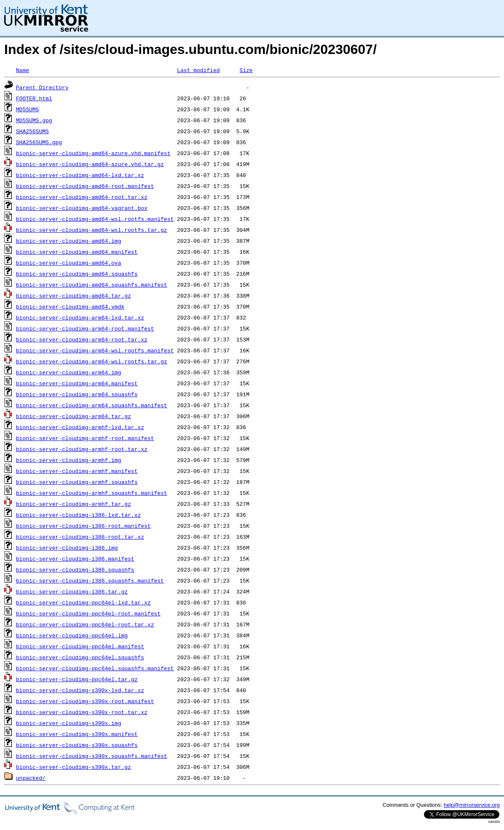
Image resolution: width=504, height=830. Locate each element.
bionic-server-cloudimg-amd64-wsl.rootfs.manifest (95, 219)
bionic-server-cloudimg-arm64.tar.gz (74, 416)
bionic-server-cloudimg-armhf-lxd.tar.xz (80, 427)
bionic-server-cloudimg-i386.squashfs (75, 569)
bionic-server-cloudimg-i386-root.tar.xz (80, 537)
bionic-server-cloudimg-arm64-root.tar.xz (82, 339)
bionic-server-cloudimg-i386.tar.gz (72, 591)
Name (23, 70)
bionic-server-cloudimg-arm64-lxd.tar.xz (80, 317)
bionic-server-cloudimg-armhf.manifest (77, 471)
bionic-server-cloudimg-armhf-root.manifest (85, 438)
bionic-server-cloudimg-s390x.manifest (77, 734)
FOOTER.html (34, 98)
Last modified (198, 70)
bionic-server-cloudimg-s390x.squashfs (77, 745)
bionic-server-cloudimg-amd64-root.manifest (85, 186)
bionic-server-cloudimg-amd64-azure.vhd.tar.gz (90, 164)
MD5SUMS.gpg (34, 120)
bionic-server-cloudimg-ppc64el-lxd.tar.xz (83, 602)
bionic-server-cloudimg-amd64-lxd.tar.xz (80, 175)
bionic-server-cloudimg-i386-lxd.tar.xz (78, 515)
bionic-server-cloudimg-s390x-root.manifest (85, 701)
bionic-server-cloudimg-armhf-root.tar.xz (82, 449)
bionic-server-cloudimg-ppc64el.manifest (80, 646)
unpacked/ (31, 778)
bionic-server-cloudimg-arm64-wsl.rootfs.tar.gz (92, 361)
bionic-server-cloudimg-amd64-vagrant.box (82, 208)
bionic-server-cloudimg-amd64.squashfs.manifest (92, 285)
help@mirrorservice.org (472, 805)
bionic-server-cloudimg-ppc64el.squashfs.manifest (95, 668)
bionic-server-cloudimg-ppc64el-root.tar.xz (85, 624)
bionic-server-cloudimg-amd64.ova (69, 263)
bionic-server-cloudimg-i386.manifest (75, 559)
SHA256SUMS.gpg (39, 142)
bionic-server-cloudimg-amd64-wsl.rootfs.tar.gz (92, 230)
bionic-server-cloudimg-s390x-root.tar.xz (82, 712)
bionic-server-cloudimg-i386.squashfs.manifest (90, 580)
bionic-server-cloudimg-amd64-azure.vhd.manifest (93, 153)
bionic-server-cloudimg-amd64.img (69, 241)
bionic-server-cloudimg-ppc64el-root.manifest (88, 613)
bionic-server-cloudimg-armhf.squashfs (77, 482)
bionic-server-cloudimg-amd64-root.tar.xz (82, 197)
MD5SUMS (28, 109)
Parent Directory (42, 87)
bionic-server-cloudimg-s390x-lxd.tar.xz (80, 690)
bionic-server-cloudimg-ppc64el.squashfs (80, 657)
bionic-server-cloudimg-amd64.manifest (77, 252)
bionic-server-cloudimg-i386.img (67, 548)
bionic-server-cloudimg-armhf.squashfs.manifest (92, 493)
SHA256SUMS (32, 131)
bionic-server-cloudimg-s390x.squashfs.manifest (92, 756)
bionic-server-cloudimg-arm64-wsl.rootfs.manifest (95, 350)
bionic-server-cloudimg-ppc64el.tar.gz (77, 679)
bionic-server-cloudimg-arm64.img (69, 372)
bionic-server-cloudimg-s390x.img (69, 723)
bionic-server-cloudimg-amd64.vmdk (70, 306)
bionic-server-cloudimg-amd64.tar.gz (74, 295)
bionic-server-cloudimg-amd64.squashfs (77, 274)
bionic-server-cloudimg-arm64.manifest (77, 383)
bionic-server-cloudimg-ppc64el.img (72, 635)
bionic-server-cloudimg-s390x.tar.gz (74, 767)
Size (246, 70)
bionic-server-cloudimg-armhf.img (69, 460)
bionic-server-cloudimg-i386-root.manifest (83, 526)
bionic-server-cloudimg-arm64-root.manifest (85, 328)
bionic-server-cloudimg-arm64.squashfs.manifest (92, 405)
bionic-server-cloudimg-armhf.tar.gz (74, 504)
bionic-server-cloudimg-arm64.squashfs (77, 394)
